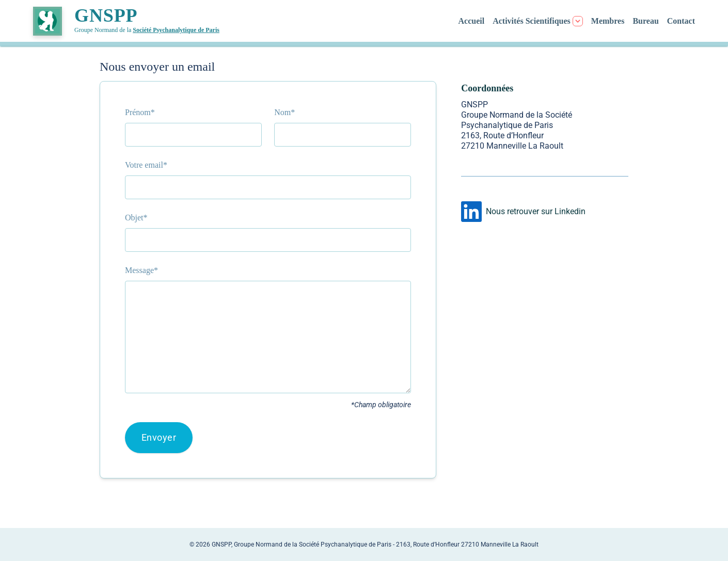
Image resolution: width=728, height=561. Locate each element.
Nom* (284, 112)
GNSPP (106, 15)
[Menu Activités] (538, 21)
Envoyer (159, 437)
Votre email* (146, 165)
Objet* (136, 218)
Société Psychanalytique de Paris (176, 30)
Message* (141, 270)
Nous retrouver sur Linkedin (536, 211)
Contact (681, 21)
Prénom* (140, 112)
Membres (608, 21)
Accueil (472, 21)
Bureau (645, 21)
